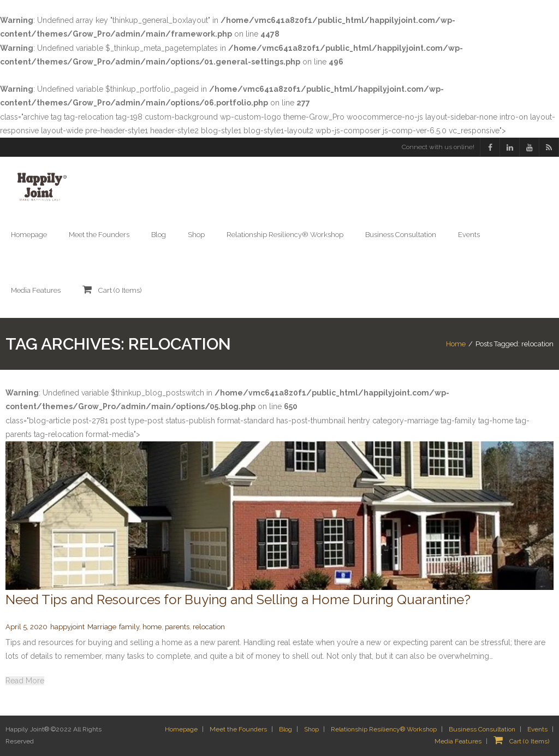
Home (456, 344)
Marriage (102, 627)
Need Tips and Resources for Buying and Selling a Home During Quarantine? (238, 600)
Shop (311, 729)
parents (177, 627)
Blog (286, 729)
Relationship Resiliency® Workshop (384, 729)
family (129, 627)
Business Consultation (482, 729)
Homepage (181, 729)
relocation (209, 627)
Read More (25, 681)
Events (537, 729)
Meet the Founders (238, 729)
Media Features (458, 741)
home (152, 627)
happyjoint (67, 627)
